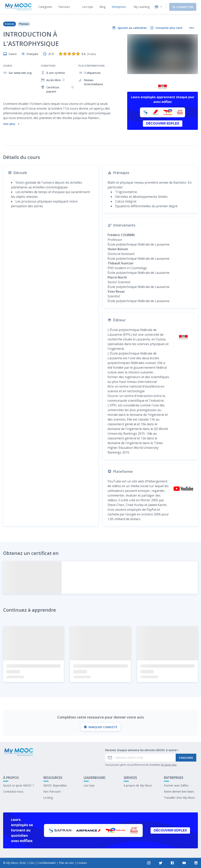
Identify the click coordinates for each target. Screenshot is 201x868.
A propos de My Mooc (138, 785)
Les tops (89, 785)
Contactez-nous (13, 791)
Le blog (48, 798)
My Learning (142, 7)
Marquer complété (101, 727)
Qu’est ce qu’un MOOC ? (18, 785)
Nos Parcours (52, 791)
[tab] (45, 7)
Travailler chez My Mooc (180, 798)
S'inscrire (186, 758)
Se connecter (183, 7)
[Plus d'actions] (192, 28)
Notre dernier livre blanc (179, 791)
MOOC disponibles (55, 785)
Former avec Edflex (176, 785)
